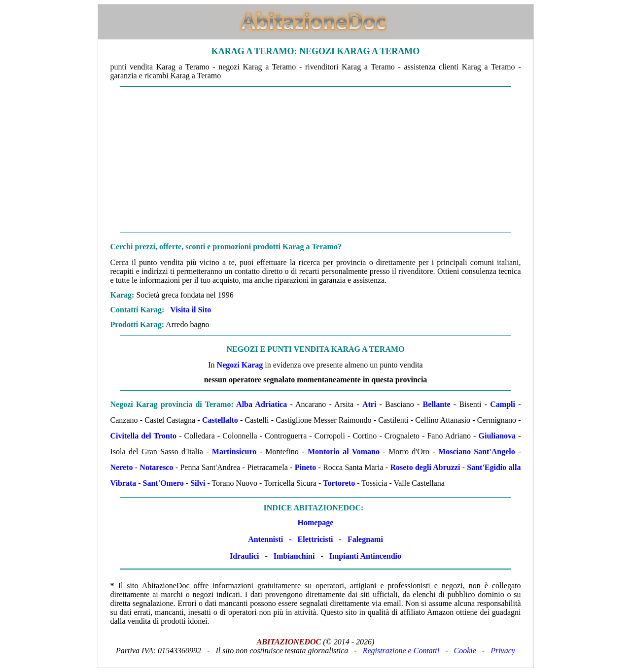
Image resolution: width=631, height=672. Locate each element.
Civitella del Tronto (144, 436)
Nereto (122, 467)
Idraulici (245, 556)
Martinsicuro (234, 452)
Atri (369, 404)
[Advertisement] (316, 160)
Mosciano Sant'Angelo (477, 452)
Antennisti (265, 539)
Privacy (503, 651)
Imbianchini (294, 556)
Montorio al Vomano (344, 452)
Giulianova (497, 436)
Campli (503, 404)
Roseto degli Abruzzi (425, 467)
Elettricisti (315, 539)
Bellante (437, 404)
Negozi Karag (240, 365)
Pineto (306, 467)
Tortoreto (339, 483)
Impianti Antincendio (365, 556)
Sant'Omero (163, 483)
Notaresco (156, 467)
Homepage (316, 522)
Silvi (198, 483)
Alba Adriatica (262, 404)
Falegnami (365, 539)
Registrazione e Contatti (401, 651)
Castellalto (220, 420)
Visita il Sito (191, 310)
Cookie (465, 651)
